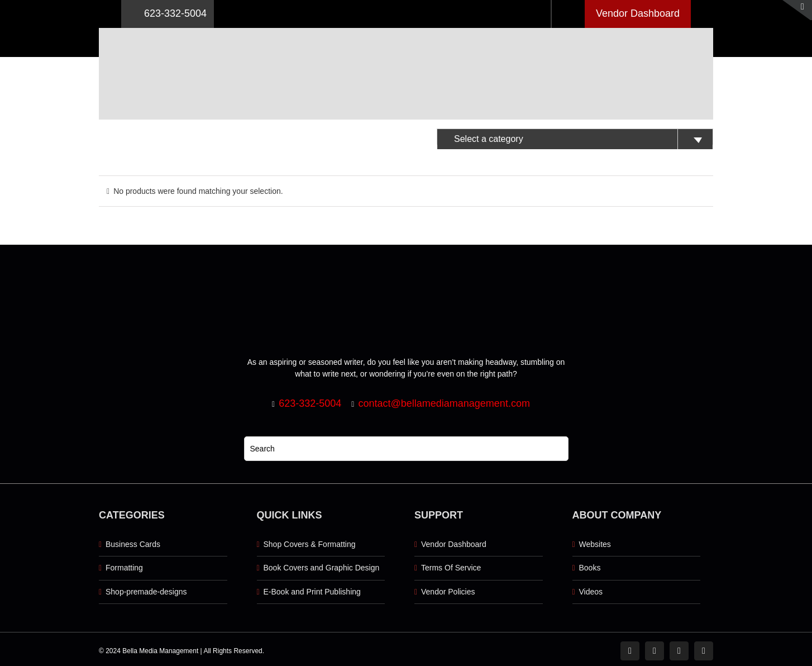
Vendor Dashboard (638, 13)
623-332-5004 (168, 14)
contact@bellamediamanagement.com (444, 403)
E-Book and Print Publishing (312, 592)
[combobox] (575, 137)
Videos (591, 592)
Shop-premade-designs (146, 592)
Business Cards (133, 544)
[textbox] (575, 139)
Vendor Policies (448, 592)
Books (590, 568)
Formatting (124, 568)
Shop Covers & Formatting (310, 544)
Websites (595, 544)
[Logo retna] (406, 32)
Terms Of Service (451, 568)
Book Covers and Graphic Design (322, 568)
